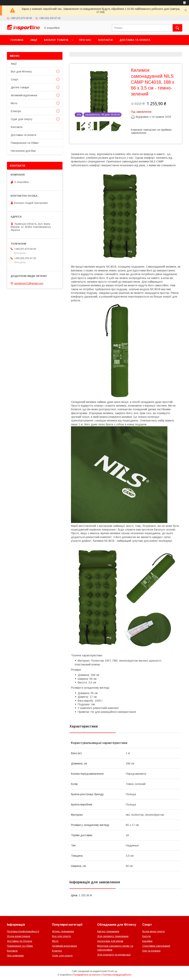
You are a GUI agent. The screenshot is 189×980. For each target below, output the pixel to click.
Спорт (15, 79)
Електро (16, 111)
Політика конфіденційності (117, 975)
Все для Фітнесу (21, 72)
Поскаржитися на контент (86, 975)
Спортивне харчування (156, 946)
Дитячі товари (20, 87)
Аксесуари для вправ (110, 941)
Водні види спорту (154, 931)
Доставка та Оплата (19, 941)
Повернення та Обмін (27, 50)
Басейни (147, 941)
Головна (17, 40)
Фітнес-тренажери (63, 931)
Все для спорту (62, 936)
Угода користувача (19, 936)
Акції (34, 40)
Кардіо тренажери (108, 931)
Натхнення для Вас (23, 151)
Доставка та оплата (135, 40)
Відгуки (55, 50)
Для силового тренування (113, 936)
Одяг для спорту (22, 119)
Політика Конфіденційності (23, 931)
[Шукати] (177, 28)
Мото (14, 103)
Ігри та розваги (151, 951)
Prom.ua (113, 971)
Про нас (85, 40)
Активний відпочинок (24, 95)
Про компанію (15, 956)
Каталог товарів (56, 40)
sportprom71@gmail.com (29, 283)
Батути (146, 936)
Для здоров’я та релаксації (114, 955)
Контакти (105, 40)
